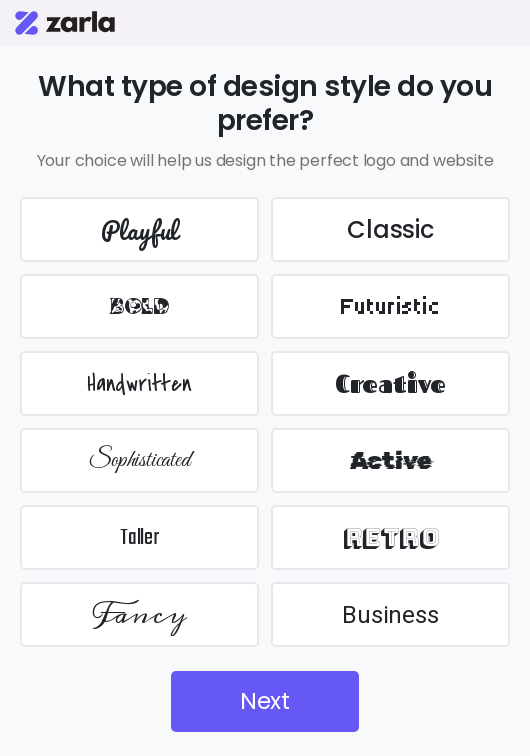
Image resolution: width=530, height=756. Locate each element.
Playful (140, 230)
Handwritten (139, 384)
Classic (390, 229)
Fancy (140, 614)
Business (390, 615)
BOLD (139, 306)
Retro (391, 537)
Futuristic (391, 306)
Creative (390, 384)
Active (391, 461)
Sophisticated (139, 461)
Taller (139, 538)
